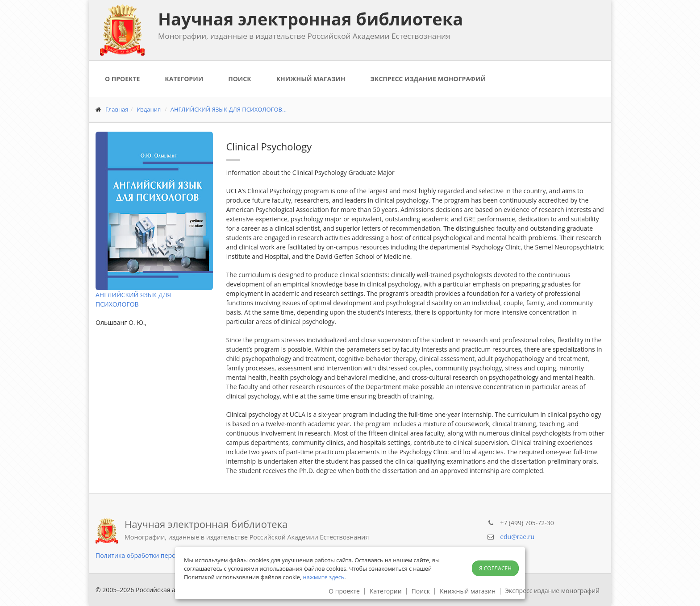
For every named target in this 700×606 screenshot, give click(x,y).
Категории (184, 79)
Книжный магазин (311, 79)
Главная (117, 109)
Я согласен (495, 568)
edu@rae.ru (517, 537)
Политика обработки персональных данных (163, 555)
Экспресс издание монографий (428, 79)
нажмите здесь (324, 577)
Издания (149, 109)
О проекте (122, 79)
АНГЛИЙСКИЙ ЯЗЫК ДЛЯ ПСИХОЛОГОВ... (229, 109)
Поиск (240, 79)
